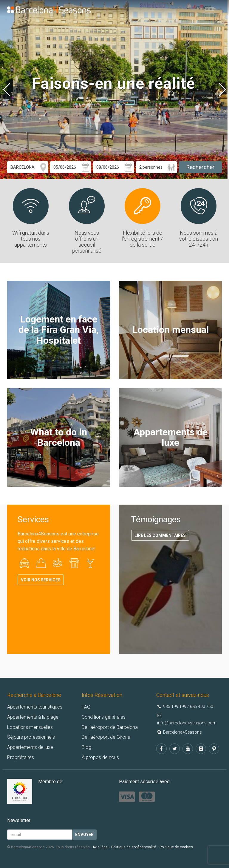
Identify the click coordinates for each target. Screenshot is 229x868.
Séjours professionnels (31, 737)
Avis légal (100, 847)
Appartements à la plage (33, 717)
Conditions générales (104, 717)
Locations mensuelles (30, 727)
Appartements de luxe (30, 747)
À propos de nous (100, 757)
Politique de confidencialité (134, 847)
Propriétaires (21, 757)
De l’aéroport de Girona (106, 737)
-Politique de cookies (176, 847)
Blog (86, 747)
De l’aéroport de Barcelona (110, 727)
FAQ (86, 707)
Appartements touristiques (35, 707)
